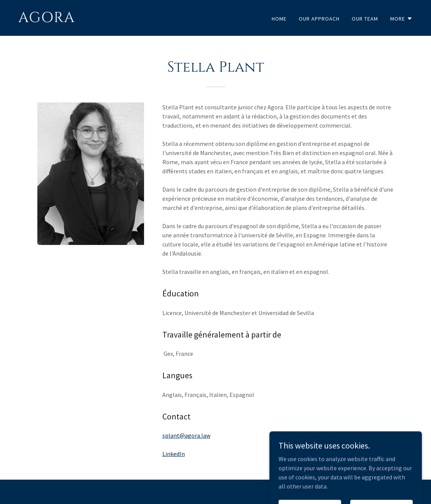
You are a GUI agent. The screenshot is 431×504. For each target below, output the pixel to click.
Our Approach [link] (319, 19)
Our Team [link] (365, 19)
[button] (401, 19)
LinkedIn (174, 454)
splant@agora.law (186, 435)
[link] (114, 20)
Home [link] (279, 19)
